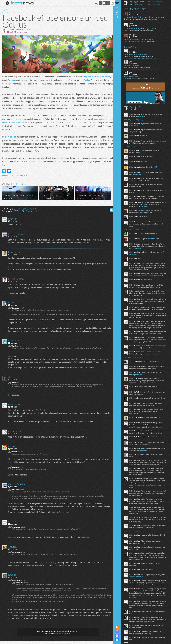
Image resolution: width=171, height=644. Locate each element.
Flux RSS (119, 627)
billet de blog (10, 137)
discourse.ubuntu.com (157, 356)
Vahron (132, 52)
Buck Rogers (134, 37)
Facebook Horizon (22, 175)
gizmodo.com (138, 134)
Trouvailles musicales (132, 78)
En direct (135, 3)
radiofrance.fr (154, 235)
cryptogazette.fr (147, 125)
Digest (156, 3)
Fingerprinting (14, 398)
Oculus (86, 80)
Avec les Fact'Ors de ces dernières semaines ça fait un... (141, 80)
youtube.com (138, 176)
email (11, 32)
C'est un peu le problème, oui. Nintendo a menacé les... (141, 58)
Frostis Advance (15, 30)
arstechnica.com (145, 212)
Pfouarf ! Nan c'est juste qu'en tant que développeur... (141, 32)
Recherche (96, 3)
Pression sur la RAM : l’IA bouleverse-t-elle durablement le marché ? (144, 18)
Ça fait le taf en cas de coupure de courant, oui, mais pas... (142, 21)
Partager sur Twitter (4, 171)
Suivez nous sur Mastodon (119, 635)
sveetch (132, 25)
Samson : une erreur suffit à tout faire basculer (140, 41)
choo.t (132, 12)
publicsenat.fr (135, 578)
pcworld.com (142, 118)
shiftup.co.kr (143, 535)
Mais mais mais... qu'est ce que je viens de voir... (139, 69)
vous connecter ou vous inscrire (62, 636)
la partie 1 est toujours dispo (96, 77)
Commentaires (137, 9)
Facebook (12, 80)
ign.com (148, 208)
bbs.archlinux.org (148, 284)
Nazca (132, 63)
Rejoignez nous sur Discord (119, 631)
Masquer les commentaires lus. (110, 210)
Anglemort (133, 74)
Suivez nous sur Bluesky (119, 639)
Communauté (119, 311)
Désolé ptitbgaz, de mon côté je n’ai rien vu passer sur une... (142, 43)
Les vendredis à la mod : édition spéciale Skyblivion (142, 30)
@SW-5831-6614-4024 (22, 32)
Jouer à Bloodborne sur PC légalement (138, 56)
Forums (132, 48)
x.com (157, 541)
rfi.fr (140, 154)
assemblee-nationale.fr (137, 590)
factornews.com (135, 527)
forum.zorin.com (155, 362)
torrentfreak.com (155, 240)
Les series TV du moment (134, 67)
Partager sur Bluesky (9, 171)
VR (10, 175)
